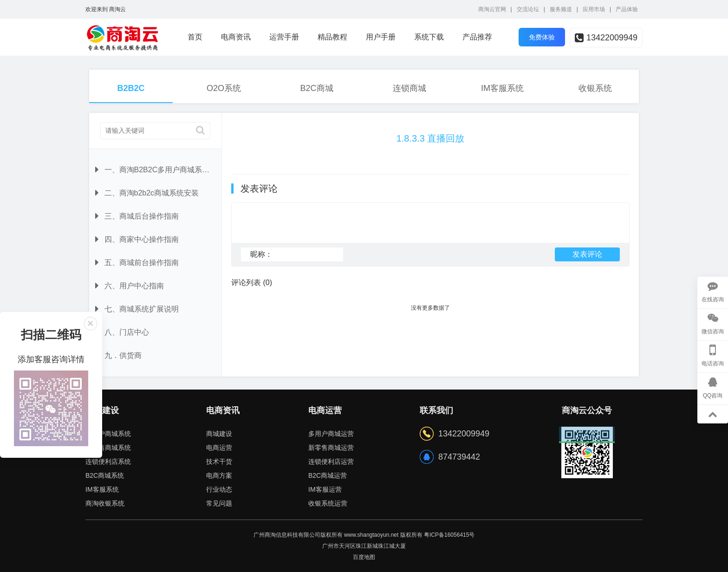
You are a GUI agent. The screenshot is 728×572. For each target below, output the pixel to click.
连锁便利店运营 (331, 461)
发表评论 (587, 258)
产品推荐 (477, 37)
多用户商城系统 (108, 434)
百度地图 (364, 557)
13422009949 (606, 38)
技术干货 (219, 461)
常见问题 (219, 503)
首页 (195, 37)
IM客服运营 (325, 489)
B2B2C (131, 88)
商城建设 (219, 434)
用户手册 (381, 37)
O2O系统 (224, 88)
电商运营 (219, 448)
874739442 (459, 457)
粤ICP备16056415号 (449, 535)
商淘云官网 (492, 9)
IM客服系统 (502, 88)
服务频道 (561, 9)
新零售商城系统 (108, 448)
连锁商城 (409, 88)
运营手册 (284, 37)
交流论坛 (528, 9)
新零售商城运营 (331, 448)
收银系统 (595, 88)
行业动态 (219, 489)
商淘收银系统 (105, 503)
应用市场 (594, 9)
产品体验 (627, 9)
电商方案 (219, 475)
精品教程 (332, 37)
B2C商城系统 (105, 475)
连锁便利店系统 (108, 461)
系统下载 (429, 37)
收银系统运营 (328, 503)
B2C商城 (316, 88)
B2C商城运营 (328, 475)
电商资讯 (236, 37)
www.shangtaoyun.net (371, 535)
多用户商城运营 (331, 434)
